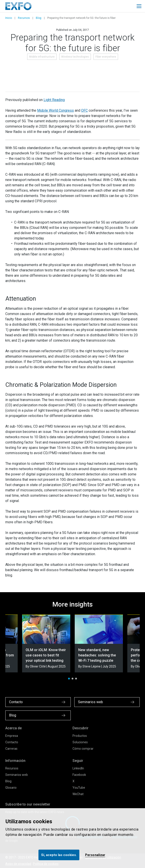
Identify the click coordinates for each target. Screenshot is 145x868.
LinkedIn (78, 768)
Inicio (9, 18)
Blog (39, 18)
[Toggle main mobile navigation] (139, 6)
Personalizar (95, 855)
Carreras (11, 749)
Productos (80, 736)
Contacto (12, 742)
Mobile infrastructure (42, 57)
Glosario (11, 788)
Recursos (24, 18)
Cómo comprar (83, 749)
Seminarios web (17, 775)
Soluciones (80, 742)
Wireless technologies (75, 57)
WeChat (78, 794)
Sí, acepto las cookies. (59, 855)
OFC (84, 110)
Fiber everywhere (106, 57)
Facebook (79, 775)
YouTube (79, 788)
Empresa (12, 736)
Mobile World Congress (55, 110)
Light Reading (54, 100)
